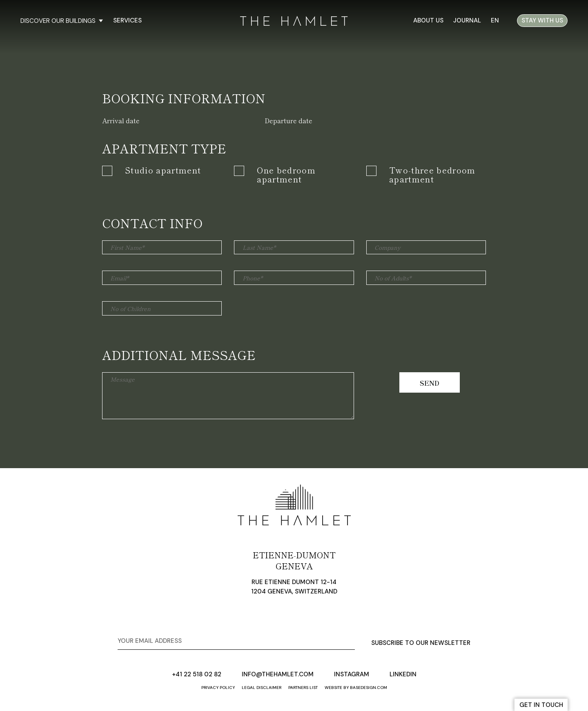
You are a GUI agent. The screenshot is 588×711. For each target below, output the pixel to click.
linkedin (403, 674)
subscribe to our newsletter (421, 643)
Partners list (303, 688)
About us (428, 20)
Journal (467, 20)
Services (127, 20)
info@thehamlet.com (278, 674)
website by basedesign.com (356, 688)
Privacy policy (218, 688)
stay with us (542, 20)
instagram (352, 674)
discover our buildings (62, 21)
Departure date (288, 120)
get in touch (541, 705)
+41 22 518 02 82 (197, 674)
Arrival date (121, 120)
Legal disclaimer (262, 688)
